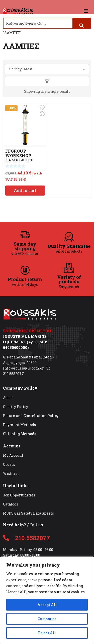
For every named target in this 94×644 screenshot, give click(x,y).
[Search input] (38, 23)
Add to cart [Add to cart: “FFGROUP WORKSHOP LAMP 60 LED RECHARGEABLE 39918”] (25, 190)
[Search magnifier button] (81, 26)
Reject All (47, 633)
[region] (47, 600)
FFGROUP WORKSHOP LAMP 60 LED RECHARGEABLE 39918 (23, 160)
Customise (47, 619)
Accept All (47, 605)
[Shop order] (47, 69)
